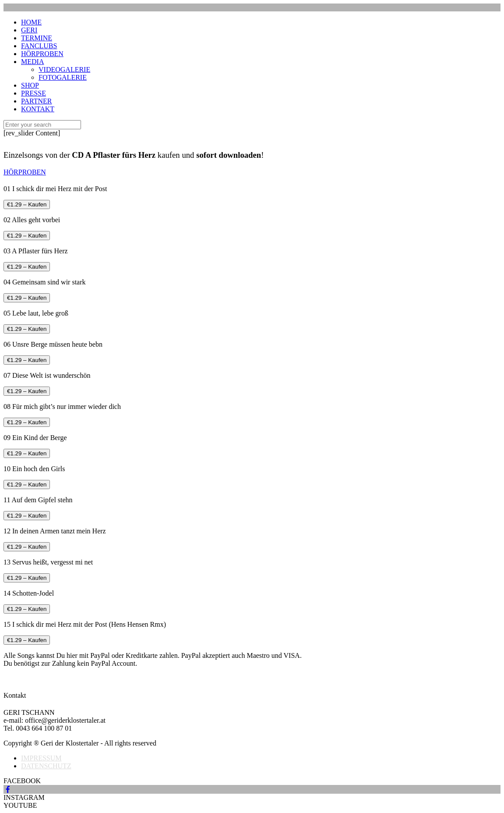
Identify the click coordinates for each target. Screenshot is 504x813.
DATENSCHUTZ (46, 766)
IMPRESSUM (41, 758)
